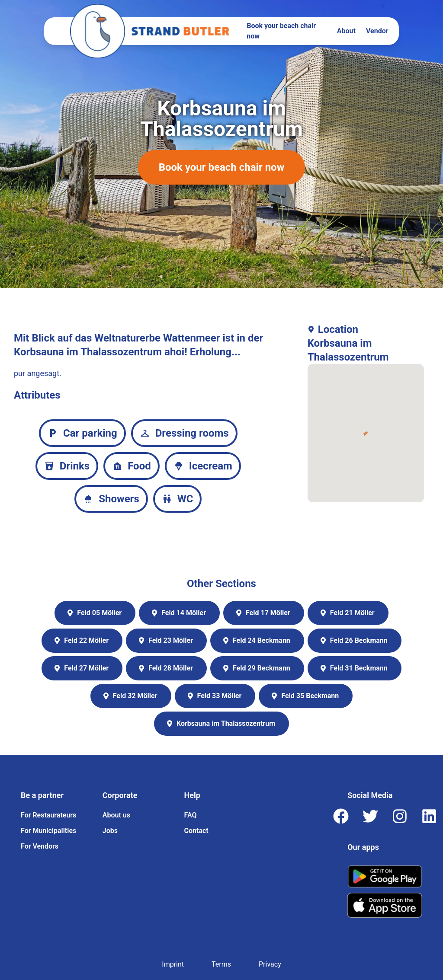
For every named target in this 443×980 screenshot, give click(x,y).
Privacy (270, 964)
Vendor (377, 31)
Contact (196, 831)
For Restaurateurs (48, 815)
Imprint (173, 964)
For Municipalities (48, 831)
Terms (221, 964)
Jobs (110, 831)
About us (116, 815)
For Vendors (40, 846)
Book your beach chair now (281, 31)
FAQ (191, 815)
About (346, 31)
